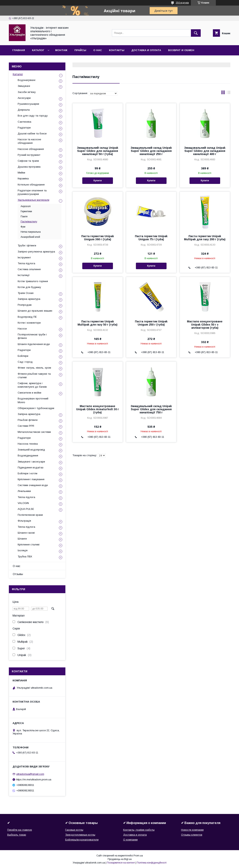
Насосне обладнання (31, 149)
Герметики (26, 211)
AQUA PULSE (26, 509)
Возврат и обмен (181, 50)
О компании (130, 840)
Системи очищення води (33, 485)
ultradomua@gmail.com (30, 774)
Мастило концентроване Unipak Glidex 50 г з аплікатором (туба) (205, 325)
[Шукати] (196, 33)
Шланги (22, 539)
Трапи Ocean (26, 293)
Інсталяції (24, 275)
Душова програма (29, 167)
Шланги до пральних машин (35, 311)
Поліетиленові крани (30, 515)
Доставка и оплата (146, 50)
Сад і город (25, 362)
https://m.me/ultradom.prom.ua (34, 779)
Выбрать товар (17, 835)
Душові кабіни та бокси (32, 134)
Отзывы (18, 574)
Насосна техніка (28, 444)
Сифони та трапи (28, 161)
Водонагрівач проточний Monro (33, 400)
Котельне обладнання (31, 185)
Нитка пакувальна (31, 232)
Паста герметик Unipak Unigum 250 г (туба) (151, 323)
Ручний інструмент (29, 155)
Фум (23, 227)
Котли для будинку (29, 287)
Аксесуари (24, 98)
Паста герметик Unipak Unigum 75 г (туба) (151, 238)
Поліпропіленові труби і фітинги (32, 336)
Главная (19, 50)
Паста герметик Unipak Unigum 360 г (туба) (98, 238)
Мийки (21, 173)
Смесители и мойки (29, 393)
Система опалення (29, 269)
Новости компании (192, 830)
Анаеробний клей (30, 237)
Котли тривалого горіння (33, 281)
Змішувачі (24, 86)
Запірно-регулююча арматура (36, 252)
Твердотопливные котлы (80, 835)
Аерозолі (26, 206)
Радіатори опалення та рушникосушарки (32, 192)
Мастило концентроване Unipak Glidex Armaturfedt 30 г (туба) (98, 409)
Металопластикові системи (34, 432)
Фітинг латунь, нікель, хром (34, 368)
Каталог (38, 50)
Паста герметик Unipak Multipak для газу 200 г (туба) (205, 238)
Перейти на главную (20, 830)
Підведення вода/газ (31, 467)
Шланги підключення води (34, 344)
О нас (98, 50)
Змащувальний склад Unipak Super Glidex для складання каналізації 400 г (205, 151)
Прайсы (80, 50)
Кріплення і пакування (31, 479)
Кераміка (23, 178)
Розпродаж (25, 305)
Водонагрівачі (27, 80)
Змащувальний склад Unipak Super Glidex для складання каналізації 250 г (151, 151)
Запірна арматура (29, 299)
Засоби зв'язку (27, 92)
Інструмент (24, 257)
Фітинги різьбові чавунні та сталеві (34, 376)
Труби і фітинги (27, 245)
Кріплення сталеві (29, 545)
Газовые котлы (74, 830)
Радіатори (24, 128)
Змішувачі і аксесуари (31, 462)
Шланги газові (26, 533)
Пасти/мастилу (29, 222)
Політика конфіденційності (152, 863)
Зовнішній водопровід (31, 450)
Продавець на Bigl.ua (120, 859)
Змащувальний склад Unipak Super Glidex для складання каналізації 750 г (151, 409)
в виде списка (229, 93)
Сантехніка (24, 122)
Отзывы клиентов (192, 835)
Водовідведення (28, 456)
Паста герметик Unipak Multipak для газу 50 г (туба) (98, 323)
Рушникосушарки (28, 104)
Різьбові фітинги (28, 420)
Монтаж (61, 50)
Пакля (24, 217)
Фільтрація (24, 521)
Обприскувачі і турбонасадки (36, 408)
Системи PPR (26, 426)
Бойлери (23, 356)
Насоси (22, 329)
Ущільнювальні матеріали (33, 200)
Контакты (117, 50)
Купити (98, 181)
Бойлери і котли (27, 473)
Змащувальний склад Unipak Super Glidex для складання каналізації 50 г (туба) (98, 151)
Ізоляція (23, 550)
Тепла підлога (26, 263)
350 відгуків (182, 3)
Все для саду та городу (33, 116)
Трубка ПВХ (25, 556)
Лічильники (24, 491)
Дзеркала (24, 110)
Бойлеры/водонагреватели (82, 840)
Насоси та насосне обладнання (29, 141)
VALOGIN (23, 503)
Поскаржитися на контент (121, 863)
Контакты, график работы (139, 830)
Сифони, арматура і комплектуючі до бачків (32, 385)
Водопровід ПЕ (27, 317)
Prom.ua (138, 856)
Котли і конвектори (29, 323)
